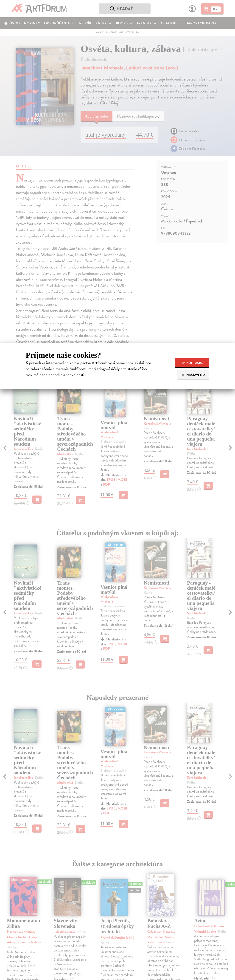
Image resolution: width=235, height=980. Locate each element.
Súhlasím (192, 363)
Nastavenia (193, 375)
